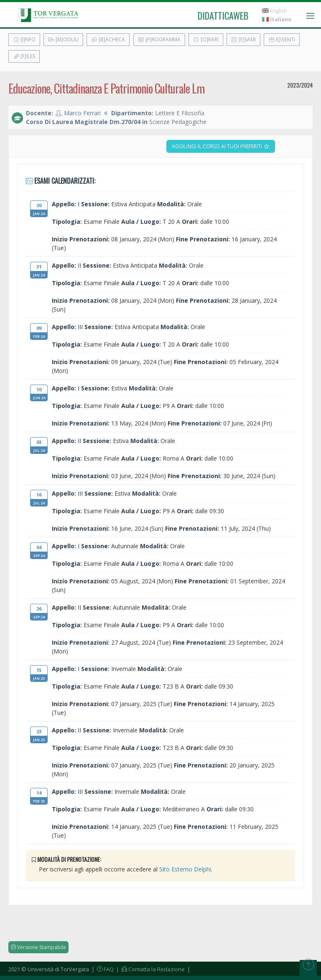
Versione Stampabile (38, 947)
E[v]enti (282, 39)
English (275, 11)
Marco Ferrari (82, 113)
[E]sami (243, 39)
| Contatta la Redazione (150, 969)
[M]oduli (63, 39)
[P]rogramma (159, 39)
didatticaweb (223, 15)
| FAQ (102, 969)
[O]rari (206, 39)
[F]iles (24, 56)
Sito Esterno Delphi (185, 869)
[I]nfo (24, 39)
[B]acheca (108, 39)
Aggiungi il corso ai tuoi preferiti (221, 146)
